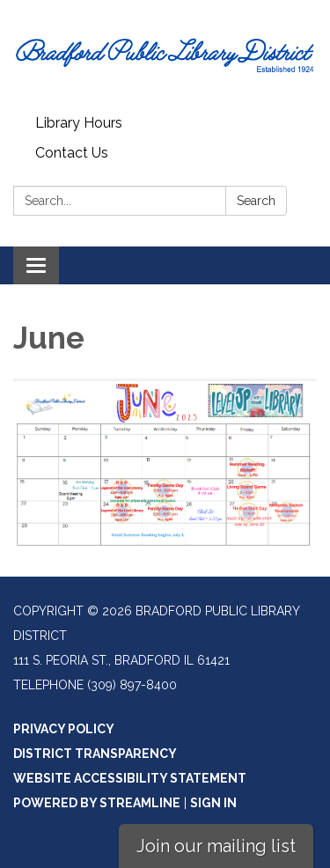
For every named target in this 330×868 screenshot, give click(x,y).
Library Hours (79, 123)
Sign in (213, 803)
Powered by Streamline (97, 803)
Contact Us (72, 153)
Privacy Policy (64, 729)
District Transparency (95, 754)
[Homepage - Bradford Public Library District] (165, 54)
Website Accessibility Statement (130, 778)
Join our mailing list (216, 846)
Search (256, 201)
